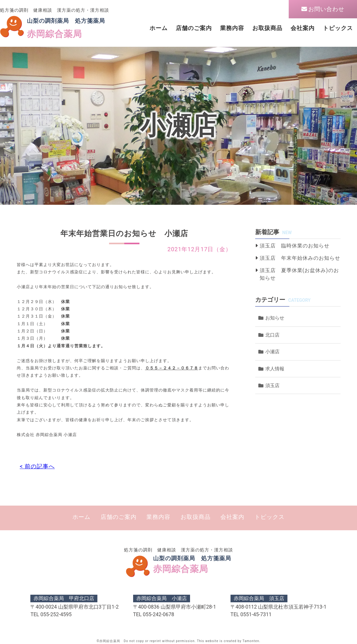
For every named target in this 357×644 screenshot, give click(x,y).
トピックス (338, 28)
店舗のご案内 (194, 28)
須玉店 (272, 386)
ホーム (159, 28)
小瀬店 (272, 352)
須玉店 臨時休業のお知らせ (295, 246)
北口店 (272, 335)
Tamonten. (252, 641)
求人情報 (275, 369)
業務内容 (232, 28)
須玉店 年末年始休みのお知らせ (300, 258)
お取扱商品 (267, 28)
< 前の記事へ (37, 466)
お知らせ (275, 318)
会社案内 (303, 28)
